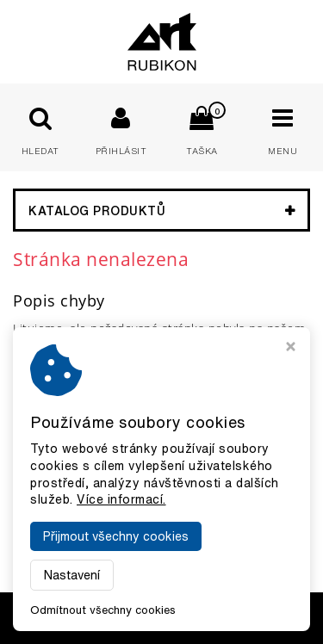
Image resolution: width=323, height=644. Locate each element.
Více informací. (121, 499)
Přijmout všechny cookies (116, 536)
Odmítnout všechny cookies (103, 610)
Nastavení (72, 575)
